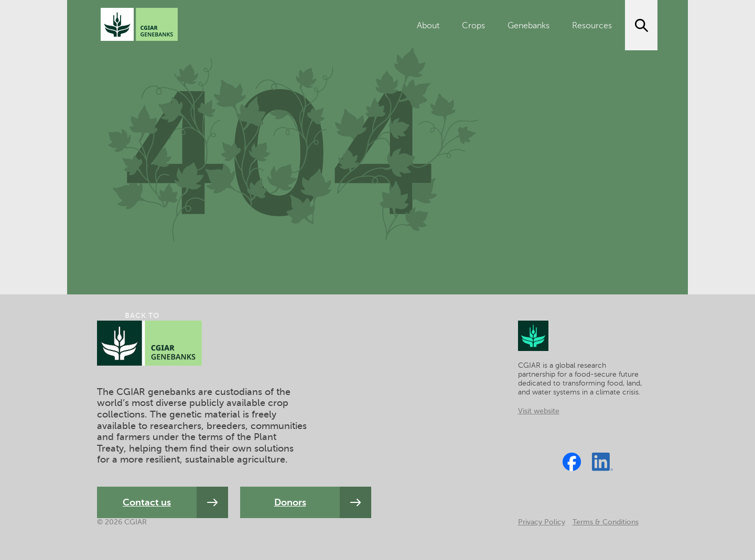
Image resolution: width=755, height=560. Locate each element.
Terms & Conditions (606, 522)
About (428, 26)
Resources (592, 26)
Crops (473, 26)
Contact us (147, 502)
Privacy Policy (542, 522)
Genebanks (528, 26)
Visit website (539, 411)
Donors (290, 502)
